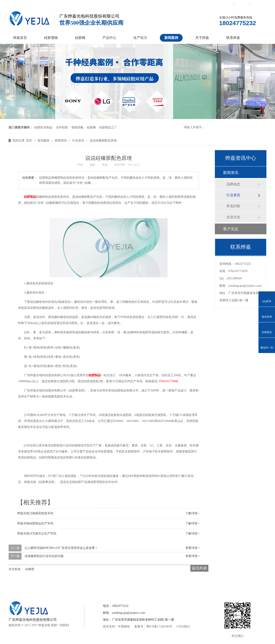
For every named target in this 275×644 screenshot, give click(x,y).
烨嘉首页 (20, 38)
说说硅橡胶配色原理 (103, 141)
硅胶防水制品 (43, 127)
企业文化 (233, 217)
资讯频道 (44, 141)
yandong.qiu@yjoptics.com (245, 286)
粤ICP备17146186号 (159, 626)
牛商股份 (124, 626)
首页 (29, 141)
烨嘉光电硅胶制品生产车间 (35, 523)
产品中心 (109, 38)
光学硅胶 (62, 127)
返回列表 (199, 568)
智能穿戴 (77, 127)
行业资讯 (79, 141)
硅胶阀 (80, 38)
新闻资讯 (61, 141)
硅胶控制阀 (95, 585)
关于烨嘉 (202, 38)
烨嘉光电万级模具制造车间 (35, 513)
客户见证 (231, 229)
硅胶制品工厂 (108, 127)
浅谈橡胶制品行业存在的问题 (44, 556)
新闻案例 (171, 38)
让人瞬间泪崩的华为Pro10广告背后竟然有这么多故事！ (61, 548)
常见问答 (233, 206)
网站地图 (257, 4)
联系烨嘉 (233, 38)
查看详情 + (193, 548)
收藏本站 (242, 4)
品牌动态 (233, 184)
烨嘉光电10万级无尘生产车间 (37, 534)
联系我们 (227, 4)
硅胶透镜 (51, 38)
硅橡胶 (30, 569)
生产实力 (140, 38)
